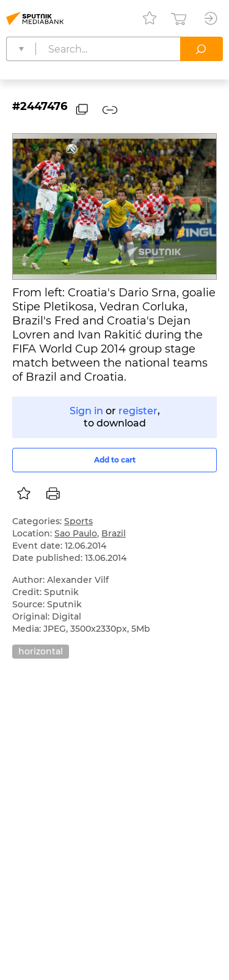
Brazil (114, 533)
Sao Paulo (76, 533)
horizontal (41, 651)
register (138, 411)
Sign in (86, 411)
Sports (78, 521)
